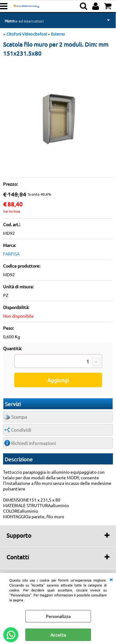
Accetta (58, 635)
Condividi (21, 430)
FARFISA (11, 254)
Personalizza (58, 616)
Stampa (19, 417)
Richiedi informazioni (34, 443)
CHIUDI (111, 579)
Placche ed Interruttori (24, 21)
